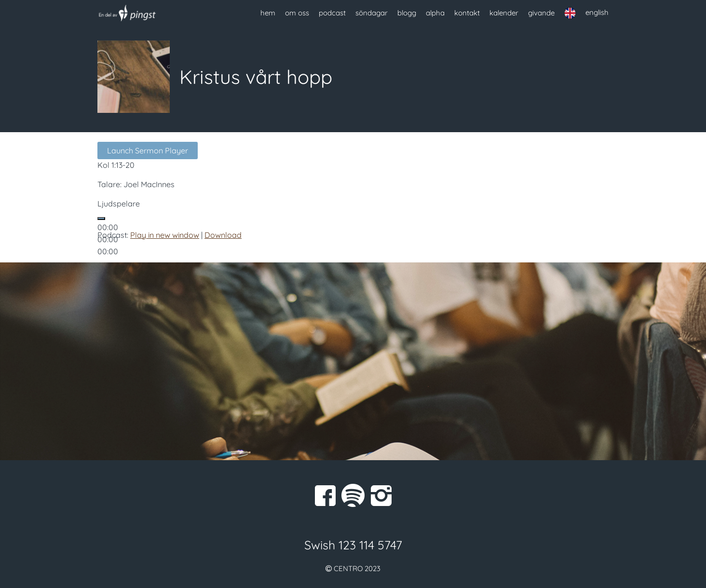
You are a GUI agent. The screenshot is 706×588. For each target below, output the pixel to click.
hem (268, 13)
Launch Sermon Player (148, 150)
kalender (504, 13)
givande (541, 13)
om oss (297, 13)
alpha (435, 13)
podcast (332, 13)
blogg (407, 13)
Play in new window (165, 235)
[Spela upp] (101, 219)
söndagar (372, 13)
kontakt (467, 13)
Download (223, 235)
